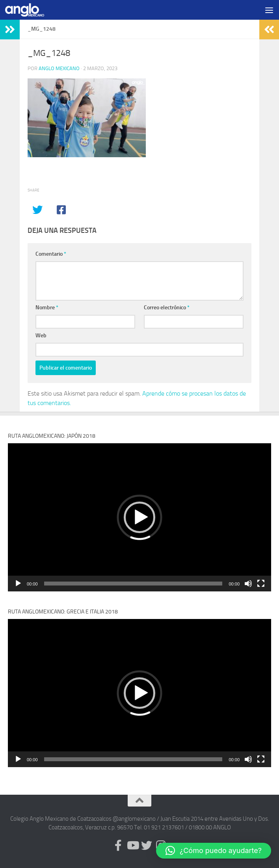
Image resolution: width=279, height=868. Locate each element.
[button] (139, 517)
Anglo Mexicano (59, 68)
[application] (139, 517)
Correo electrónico (167, 308)
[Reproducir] (18, 584)
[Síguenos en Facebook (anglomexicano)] (118, 846)
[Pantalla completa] (261, 584)
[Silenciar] (248, 584)
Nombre (47, 308)
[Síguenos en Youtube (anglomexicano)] (132, 846)
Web (41, 335)
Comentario (51, 254)
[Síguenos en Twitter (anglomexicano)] (147, 846)
